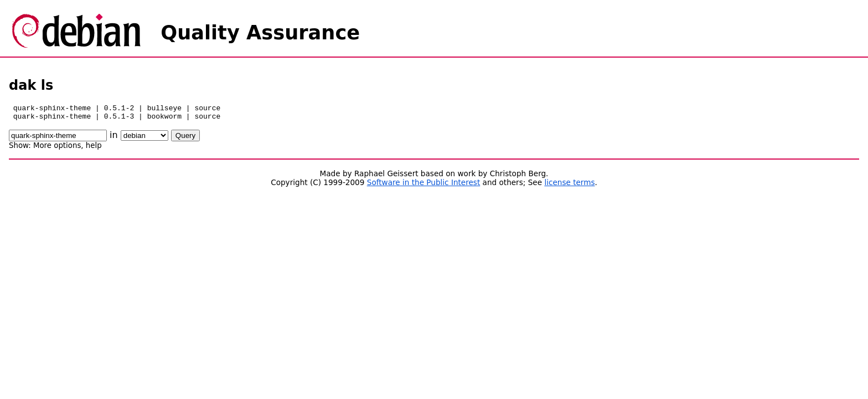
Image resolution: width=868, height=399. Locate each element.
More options (57, 149)
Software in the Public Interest (424, 186)
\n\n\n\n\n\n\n (144, 139)
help (94, 149)
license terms (569, 186)
